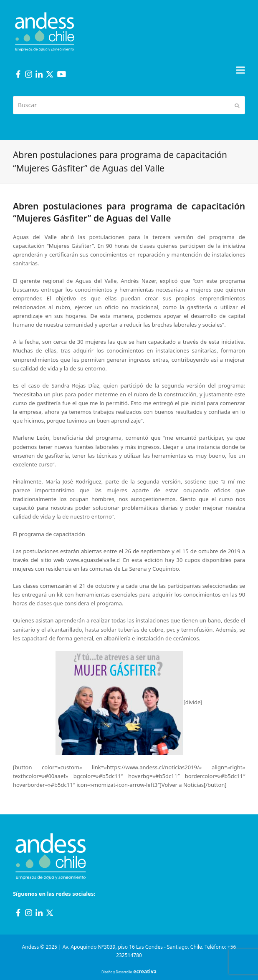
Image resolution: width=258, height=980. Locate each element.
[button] (240, 70)
